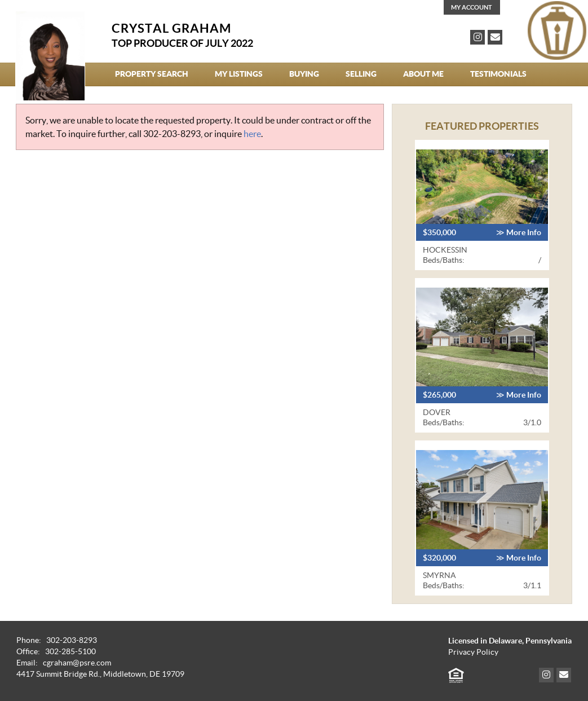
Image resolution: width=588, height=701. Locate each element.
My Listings (239, 74)
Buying (304, 74)
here (252, 134)
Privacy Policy (473, 652)
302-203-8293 (172, 134)
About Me (423, 74)
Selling (361, 74)
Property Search (152, 74)
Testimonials (498, 74)
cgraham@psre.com (77, 663)
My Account (472, 7)
